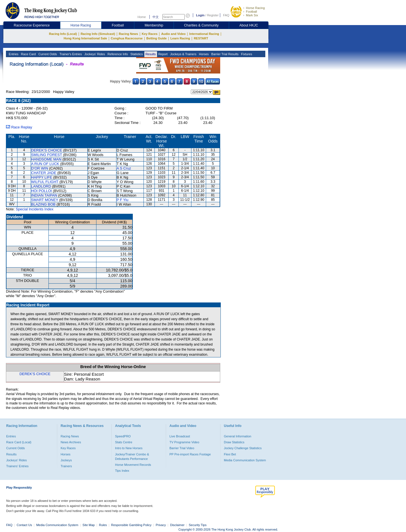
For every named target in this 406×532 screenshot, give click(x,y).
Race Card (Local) (19, 442)
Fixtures (246, 54)
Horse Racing (255, 8)
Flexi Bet (230, 454)
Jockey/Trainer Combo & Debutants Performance (132, 457)
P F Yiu (122, 200)
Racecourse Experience (32, 25)
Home (142, 17)
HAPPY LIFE (42, 177)
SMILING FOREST (47, 155)
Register (213, 15)
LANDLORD (41, 186)
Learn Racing (180, 38)
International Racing (204, 34)
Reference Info (117, 54)
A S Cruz (124, 168)
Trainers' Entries (17, 466)
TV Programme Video (184, 442)
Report (162, 54)
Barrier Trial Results (224, 54)
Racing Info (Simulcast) (98, 34)
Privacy (161, 525)
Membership (154, 25)
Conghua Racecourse (127, 38)
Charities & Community (201, 25)
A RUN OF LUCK (45, 164)
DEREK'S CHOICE (47, 150)
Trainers (66, 466)
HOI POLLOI (41, 191)
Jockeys (66, 460)
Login (200, 15)
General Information (238, 436)
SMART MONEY (45, 200)
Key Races (150, 34)
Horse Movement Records (133, 465)
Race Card (28, 54)
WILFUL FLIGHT (45, 182)
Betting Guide (156, 38)
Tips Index (122, 471)
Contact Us (24, 525)
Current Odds (47, 54)
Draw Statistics (234, 442)
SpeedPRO (123, 436)
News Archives (71, 442)
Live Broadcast (180, 436)
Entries (13, 54)
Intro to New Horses (129, 448)
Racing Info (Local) (63, 34)
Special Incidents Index (35, 209)
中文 (156, 17)
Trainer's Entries (70, 54)
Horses (203, 54)
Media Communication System (245, 460)
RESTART (201, 38)
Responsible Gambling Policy (131, 525)
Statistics (136, 54)
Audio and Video (174, 34)
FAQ (226, 15)
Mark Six (252, 15)
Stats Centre (124, 442)
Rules (103, 525)
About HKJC (249, 25)
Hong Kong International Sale (85, 38)
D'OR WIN (39, 168)
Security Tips (198, 525)
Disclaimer (177, 525)
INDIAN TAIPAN (44, 195)
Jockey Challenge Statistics (243, 448)
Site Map (89, 525)
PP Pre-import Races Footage (190, 454)
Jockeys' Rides (94, 54)
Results (150, 54)
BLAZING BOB (43, 204)
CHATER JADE (44, 173)
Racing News (128, 34)
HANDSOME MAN (46, 159)
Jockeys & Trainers (183, 54)
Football (251, 12)
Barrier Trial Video (182, 448)
